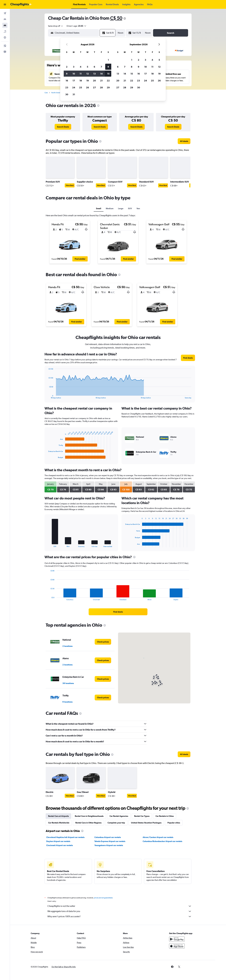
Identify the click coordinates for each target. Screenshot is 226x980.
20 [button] (94, 81)
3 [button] (74, 67)
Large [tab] (121, 208)
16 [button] (67, 81)
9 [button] (67, 74)
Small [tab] (99, 208)
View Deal (70, 185)
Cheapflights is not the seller (119, 906)
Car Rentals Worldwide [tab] (59, 823)
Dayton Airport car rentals (58, 841)
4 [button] (81, 67)
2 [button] (67, 67)
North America (57, 93)
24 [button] (74, 87)
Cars (46, 93)
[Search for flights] (5, 13)
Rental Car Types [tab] (142, 816)
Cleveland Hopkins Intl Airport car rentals (65, 837)
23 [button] (67, 87)
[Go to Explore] (5, 37)
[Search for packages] (5, 31)
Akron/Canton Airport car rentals (158, 837)
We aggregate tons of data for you (119, 911)
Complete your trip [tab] (116, 823)
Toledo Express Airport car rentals (110, 841)
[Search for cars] (5, 25)
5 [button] (87, 67)
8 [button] (108, 67)
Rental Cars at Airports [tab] (58, 816)
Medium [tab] (110, 208)
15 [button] (108, 74)
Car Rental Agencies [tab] (119, 816)
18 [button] (81, 81)
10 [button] (74, 74)
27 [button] (94, 87)
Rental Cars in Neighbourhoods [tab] (89, 816)
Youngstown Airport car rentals (109, 845)
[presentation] (125, 18)
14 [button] (101, 74)
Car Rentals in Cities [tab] (165, 816)
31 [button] (74, 94)
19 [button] (88, 81)
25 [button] (81, 87)
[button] (5, 4)
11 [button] (81, 74)
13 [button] (94, 74)
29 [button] (108, 87)
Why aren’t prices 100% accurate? (119, 916)
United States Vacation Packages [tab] (146, 823)
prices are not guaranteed (103, 898)
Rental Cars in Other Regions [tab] (88, 823)
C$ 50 (116, 18)
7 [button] (101, 67)
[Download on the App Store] (177, 946)
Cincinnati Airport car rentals (60, 845)
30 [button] (67, 94)
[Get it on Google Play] (177, 939)
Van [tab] (138, 208)
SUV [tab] (130, 208)
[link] (63, 127)
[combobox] (56, 26)
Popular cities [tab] (174, 823)
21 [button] (101, 81)
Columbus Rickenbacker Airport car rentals (162, 841)
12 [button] (88, 74)
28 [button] (101, 87)
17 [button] (74, 81)
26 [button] (87, 87)
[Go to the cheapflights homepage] (21, 4)
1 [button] (108, 60)
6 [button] (94, 67)
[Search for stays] (5, 19)
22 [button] (108, 81)
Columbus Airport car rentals (108, 837)
